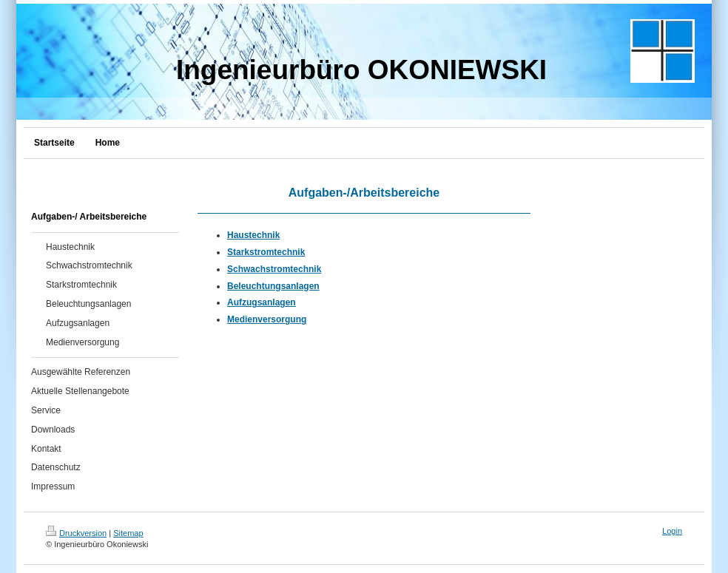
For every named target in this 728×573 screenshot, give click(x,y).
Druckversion (76, 533)
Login (672, 531)
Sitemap (128, 533)
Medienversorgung (267, 319)
